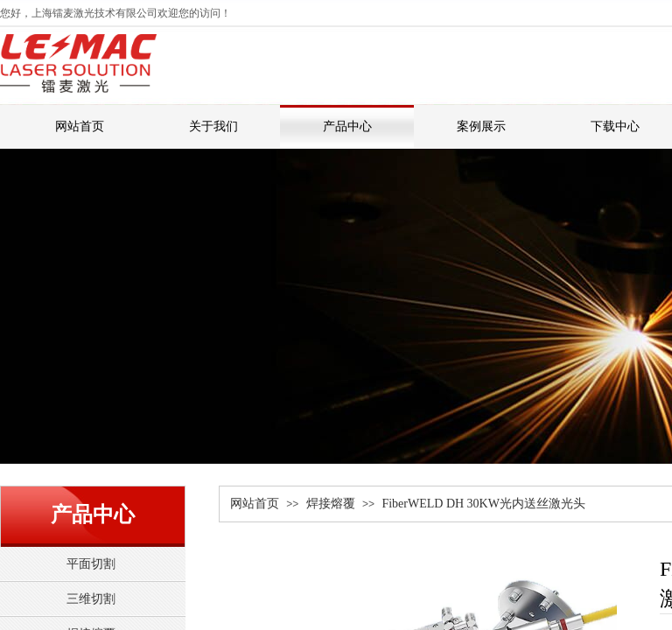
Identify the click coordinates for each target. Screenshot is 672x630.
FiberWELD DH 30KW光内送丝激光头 (483, 504)
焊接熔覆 (331, 504)
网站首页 (255, 504)
